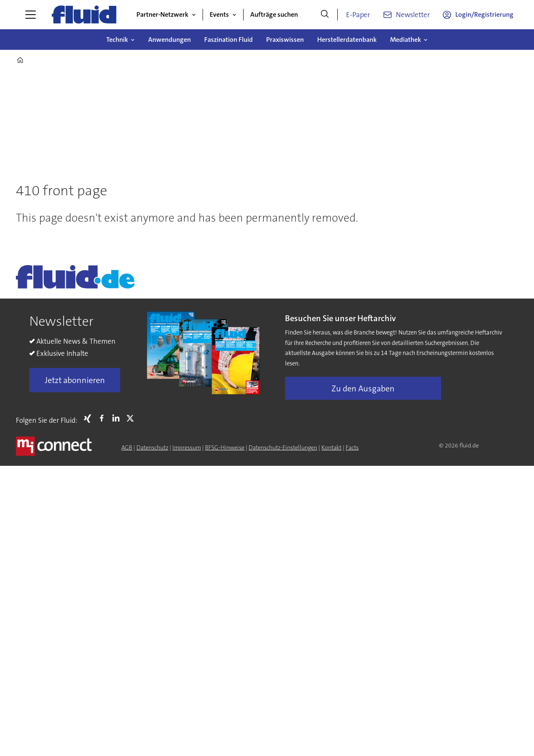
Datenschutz (152, 447)
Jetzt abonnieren (75, 380)
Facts (352, 447)
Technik (117, 40)
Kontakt (331, 447)
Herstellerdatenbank (347, 40)
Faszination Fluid (228, 40)
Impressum (187, 447)
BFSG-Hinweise (225, 447)
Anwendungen (169, 40)
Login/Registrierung (484, 14)
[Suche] (325, 15)
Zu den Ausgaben (363, 388)
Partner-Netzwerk (162, 14)
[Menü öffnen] (31, 15)
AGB (127, 447)
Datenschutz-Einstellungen (283, 447)
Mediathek (406, 40)
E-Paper (358, 15)
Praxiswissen (285, 40)
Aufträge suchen (274, 14)
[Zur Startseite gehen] (84, 15)
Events (219, 14)
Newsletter (413, 15)
